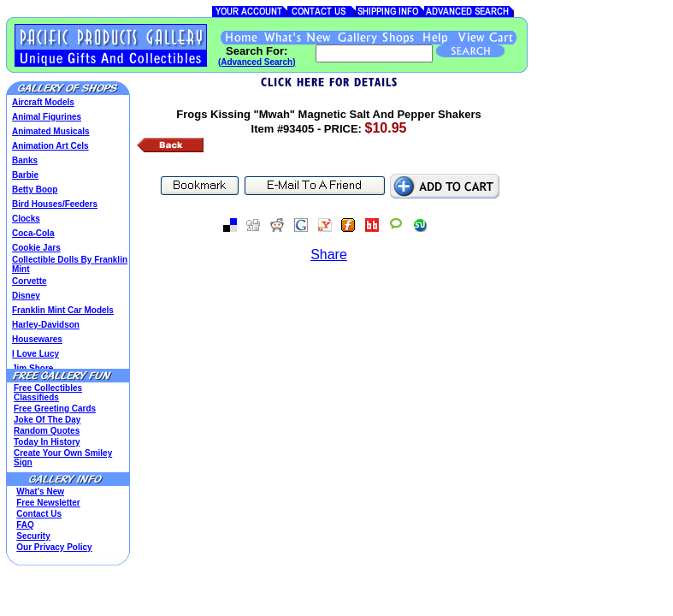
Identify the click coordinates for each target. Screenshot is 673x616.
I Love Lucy (35, 354)
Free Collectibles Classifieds (48, 393)
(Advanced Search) (257, 62)
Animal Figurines (47, 117)
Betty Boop (35, 190)
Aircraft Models (43, 102)
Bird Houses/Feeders (55, 204)
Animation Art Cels (50, 146)
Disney (26, 296)
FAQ (25, 525)
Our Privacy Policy (54, 547)
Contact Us (39, 514)
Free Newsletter (48, 503)
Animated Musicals (51, 131)
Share (329, 255)
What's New (40, 492)
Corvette (30, 281)
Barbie (25, 175)
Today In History (47, 442)
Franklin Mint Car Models (63, 310)
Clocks (26, 219)
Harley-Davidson (46, 325)
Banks (25, 160)
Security (33, 536)
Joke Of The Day (47, 420)
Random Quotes (47, 431)
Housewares (37, 339)
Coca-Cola (33, 233)
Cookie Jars (36, 248)
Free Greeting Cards (55, 409)
